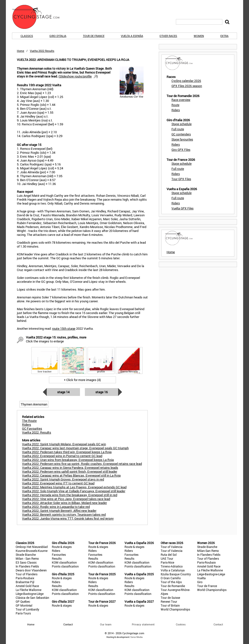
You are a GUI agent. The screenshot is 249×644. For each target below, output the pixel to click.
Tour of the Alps (171, 582)
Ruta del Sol (169, 555)
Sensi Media (136, 637)
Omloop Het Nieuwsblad (32, 547)
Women (199, 36)
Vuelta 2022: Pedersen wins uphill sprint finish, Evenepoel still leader (70, 471)
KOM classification (64, 562)
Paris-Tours (23, 613)
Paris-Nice (167, 562)
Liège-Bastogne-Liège (30, 594)
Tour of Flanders (27, 574)
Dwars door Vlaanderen (31, 570)
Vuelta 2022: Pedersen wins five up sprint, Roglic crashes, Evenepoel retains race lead (82, 464)
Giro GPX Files (181, 150)
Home (21, 51)
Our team (106, 624)
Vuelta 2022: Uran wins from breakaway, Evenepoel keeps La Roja (68, 460)
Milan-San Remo (208, 551)
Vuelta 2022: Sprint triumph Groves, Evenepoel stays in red (63, 479)
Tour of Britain (170, 605)
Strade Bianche (26, 555)
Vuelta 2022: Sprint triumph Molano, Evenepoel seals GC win (64, 444)
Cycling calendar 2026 (186, 81)
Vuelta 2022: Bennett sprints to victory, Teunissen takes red (64, 514)
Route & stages (62, 547)
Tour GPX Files (181, 179)
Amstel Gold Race (27, 586)
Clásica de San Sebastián (32, 598)
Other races (168, 36)
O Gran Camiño (171, 578)
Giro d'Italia (58, 36)
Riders (176, 110)
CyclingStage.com (39, 17)
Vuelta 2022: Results (37, 432)
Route (175, 105)
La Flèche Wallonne (28, 590)
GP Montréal (24, 605)
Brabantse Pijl (25, 582)
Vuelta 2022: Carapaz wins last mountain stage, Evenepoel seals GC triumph (75, 448)
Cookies (181, 624)
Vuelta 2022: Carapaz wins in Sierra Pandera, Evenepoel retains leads (70, 468)
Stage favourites (182, 139)
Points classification (65, 566)
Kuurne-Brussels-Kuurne (32, 551)
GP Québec (23, 601)
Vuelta (201, 578)
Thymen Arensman (34, 404)
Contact (218, 624)
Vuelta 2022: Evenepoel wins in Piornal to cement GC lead (62, 456)
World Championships (175, 609)
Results (57, 558)
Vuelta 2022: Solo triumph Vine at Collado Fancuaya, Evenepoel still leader (74, 491)
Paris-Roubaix (25, 578)
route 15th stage (64, 328)
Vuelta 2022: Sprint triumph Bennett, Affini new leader (59, 511)
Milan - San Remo (27, 558)
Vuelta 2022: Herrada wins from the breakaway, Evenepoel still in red (70, 495)
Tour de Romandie (173, 586)
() (78, 76)
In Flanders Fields (27, 566)
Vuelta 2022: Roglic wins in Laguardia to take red (56, 507)
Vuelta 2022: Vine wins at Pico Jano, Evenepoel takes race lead (66, 499)
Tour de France (94, 36)
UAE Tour (167, 558)
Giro (200, 582)
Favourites (59, 555)
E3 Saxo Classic (26, 562)
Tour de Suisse (170, 598)
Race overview (181, 100)
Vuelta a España (132, 36)
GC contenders (181, 134)
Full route (178, 129)
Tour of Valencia (172, 547)
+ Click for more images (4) (82, 380)
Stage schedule (181, 124)
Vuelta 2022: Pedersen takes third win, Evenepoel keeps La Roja (67, 452)
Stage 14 (63, 392)
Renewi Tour (169, 601)
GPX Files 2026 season (187, 86)
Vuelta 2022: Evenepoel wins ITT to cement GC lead (58, 483)
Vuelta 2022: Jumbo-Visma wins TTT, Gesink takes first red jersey (68, 518)
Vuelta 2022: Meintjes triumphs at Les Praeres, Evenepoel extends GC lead (74, 487)
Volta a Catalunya (173, 570)
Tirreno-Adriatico (172, 566)
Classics (27, 36)
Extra (224, 36)
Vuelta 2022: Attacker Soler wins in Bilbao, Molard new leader (64, 503)
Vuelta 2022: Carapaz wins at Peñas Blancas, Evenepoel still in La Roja (71, 475)
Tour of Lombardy (27, 609)
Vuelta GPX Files (182, 208)
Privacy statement (143, 624)
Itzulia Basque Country (176, 574)
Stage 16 (102, 392)
